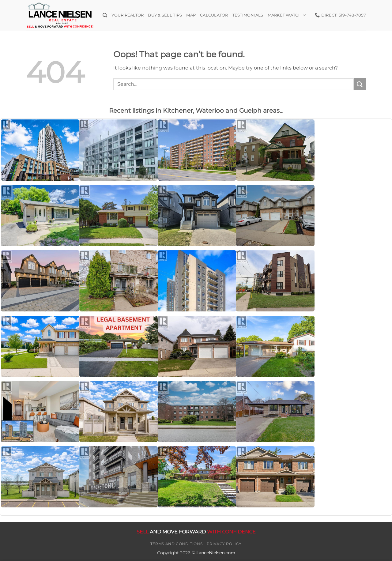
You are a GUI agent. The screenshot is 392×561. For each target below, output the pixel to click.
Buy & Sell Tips (165, 15)
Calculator (214, 15)
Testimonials (248, 15)
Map (191, 15)
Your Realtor (128, 15)
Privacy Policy (224, 544)
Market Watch (287, 15)
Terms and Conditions (176, 544)
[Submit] (360, 84)
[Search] (105, 15)
